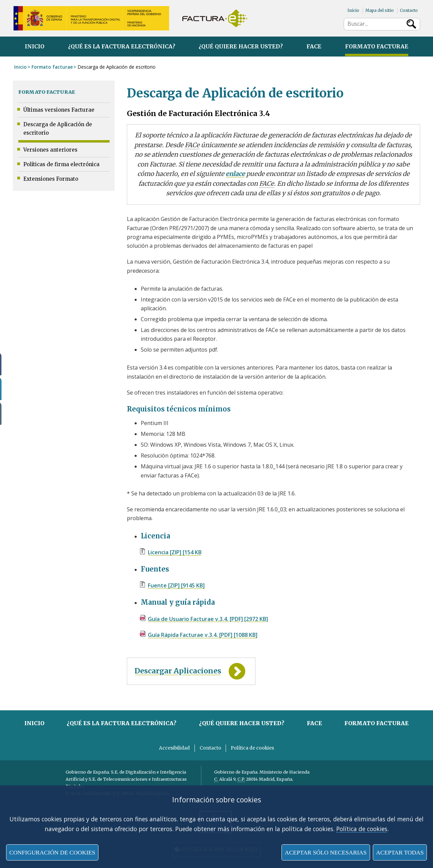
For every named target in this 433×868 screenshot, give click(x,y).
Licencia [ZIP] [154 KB (175, 552)
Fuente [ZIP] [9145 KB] (176, 585)
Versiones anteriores (50, 150)
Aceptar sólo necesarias (326, 852)
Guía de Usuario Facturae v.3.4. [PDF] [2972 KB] (208, 619)
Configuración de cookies (52, 852)
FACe (314, 46)
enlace (235, 174)
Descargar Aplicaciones (178, 671)
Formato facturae (377, 46)
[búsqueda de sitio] (374, 24)
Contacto (409, 10)
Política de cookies (362, 829)
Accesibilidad (174, 748)
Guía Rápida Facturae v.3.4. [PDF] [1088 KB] (203, 635)
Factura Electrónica (215, 18)
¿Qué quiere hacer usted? (241, 46)
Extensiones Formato (51, 179)
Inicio (353, 10)
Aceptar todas (400, 852)
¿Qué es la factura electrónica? (122, 46)
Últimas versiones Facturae (59, 110)
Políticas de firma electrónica (61, 164)
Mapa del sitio (380, 10)
